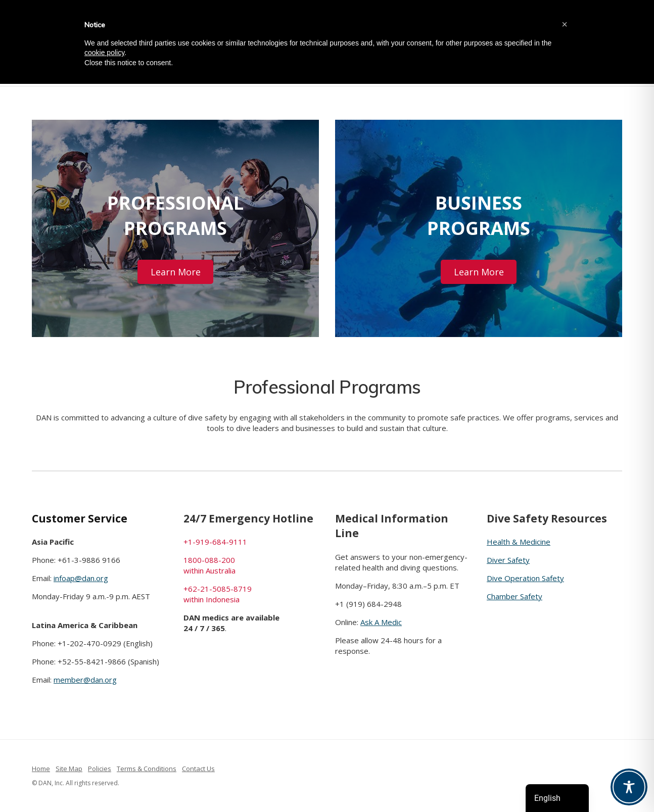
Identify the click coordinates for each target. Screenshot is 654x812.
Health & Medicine (519, 542)
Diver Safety (508, 560)
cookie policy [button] (104, 53)
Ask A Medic (381, 622)
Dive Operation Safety (525, 578)
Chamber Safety (515, 596)
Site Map (69, 769)
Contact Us (198, 769)
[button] (565, 24)
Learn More (176, 272)
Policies (100, 769)
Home (41, 769)
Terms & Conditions (147, 769)
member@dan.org (85, 680)
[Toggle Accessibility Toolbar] (629, 787)
